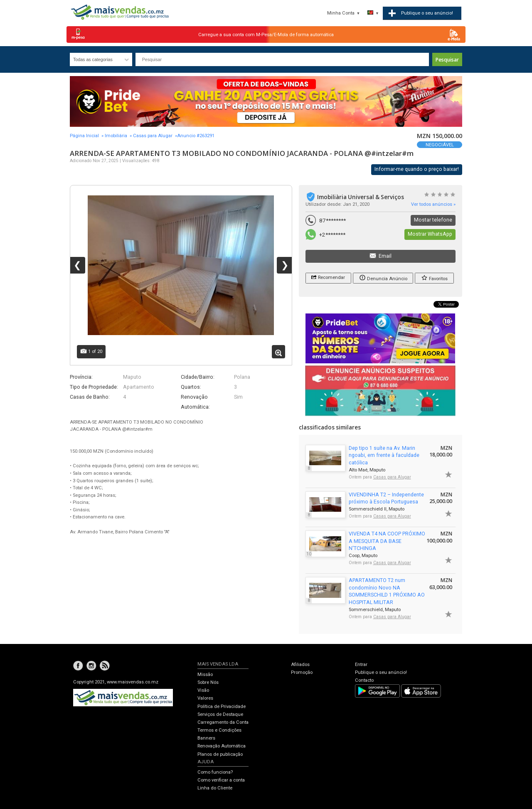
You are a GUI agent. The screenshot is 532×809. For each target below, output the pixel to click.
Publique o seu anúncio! (381, 672)
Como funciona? (215, 772)
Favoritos (434, 277)
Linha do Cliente (215, 788)
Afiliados (300, 665)
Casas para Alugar (153, 136)
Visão (203, 690)
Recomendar (328, 277)
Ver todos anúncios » (433, 204)
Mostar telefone (433, 220)
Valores (205, 698)
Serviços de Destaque (220, 714)
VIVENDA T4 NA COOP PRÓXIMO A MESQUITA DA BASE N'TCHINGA (387, 541)
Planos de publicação (220, 754)
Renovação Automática (222, 746)
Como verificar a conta (221, 780)
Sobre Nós (208, 682)
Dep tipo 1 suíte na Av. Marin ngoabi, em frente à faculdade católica (384, 456)
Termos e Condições (219, 730)
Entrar (361, 665)
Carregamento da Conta (223, 722)
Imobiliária (116, 136)
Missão (205, 675)
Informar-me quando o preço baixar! (417, 169)
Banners (206, 738)
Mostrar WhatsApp (430, 234)
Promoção (302, 672)
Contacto (364, 680)
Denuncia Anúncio (383, 277)
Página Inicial (84, 136)
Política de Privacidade (222, 707)
